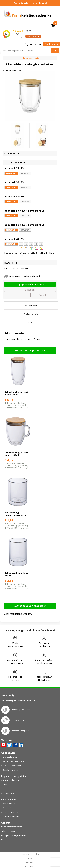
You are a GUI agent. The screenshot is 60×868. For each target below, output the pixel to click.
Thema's (6, 784)
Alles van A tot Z (9, 793)
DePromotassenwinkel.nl (13, 808)
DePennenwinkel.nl (11, 816)
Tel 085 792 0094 (8, 831)
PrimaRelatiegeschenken (12, 827)
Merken (6, 789)
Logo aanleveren (10, 757)
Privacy (29, 858)
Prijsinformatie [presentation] (31, 305)
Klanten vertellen (8, 840)
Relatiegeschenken (11, 780)
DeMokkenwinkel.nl (11, 812)
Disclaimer (29, 867)
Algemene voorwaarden (29, 854)
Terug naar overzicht (32, 58)
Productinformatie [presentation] (31, 314)
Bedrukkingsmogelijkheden (14, 761)
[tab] (31, 306)
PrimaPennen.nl (9, 803)
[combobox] (27, 51)
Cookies (29, 862)
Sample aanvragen (11, 770)
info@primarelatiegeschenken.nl (15, 835)
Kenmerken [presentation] (31, 322)
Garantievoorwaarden (12, 766)
